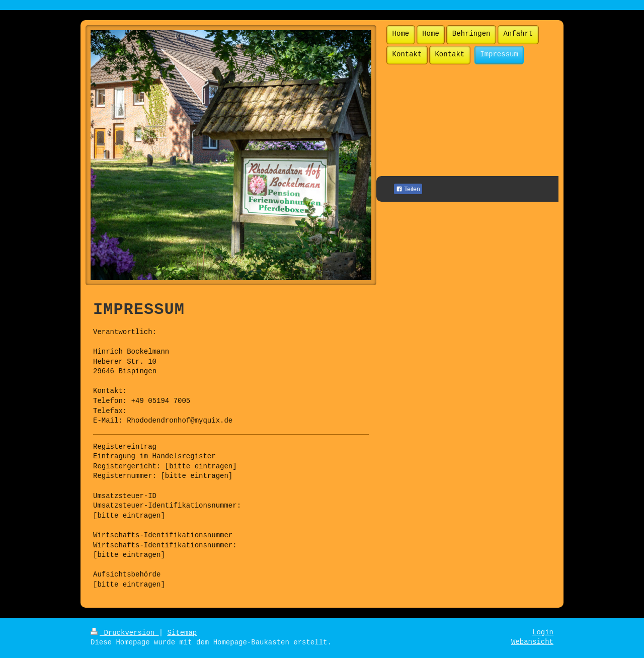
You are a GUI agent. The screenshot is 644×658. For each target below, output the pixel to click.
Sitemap (182, 633)
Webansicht (532, 642)
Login (543, 632)
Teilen (408, 189)
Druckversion (125, 633)
